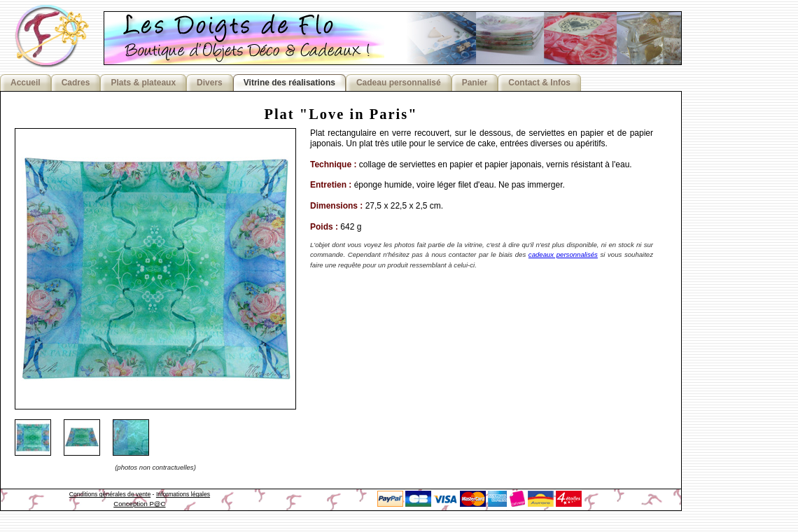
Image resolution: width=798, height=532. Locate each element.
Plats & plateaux (143, 83)
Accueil (26, 83)
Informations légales (183, 494)
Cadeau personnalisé (399, 83)
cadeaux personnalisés (563, 254)
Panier (475, 83)
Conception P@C (139, 504)
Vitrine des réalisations (289, 83)
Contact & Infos (539, 83)
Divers (210, 83)
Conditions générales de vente (110, 494)
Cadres (76, 83)
